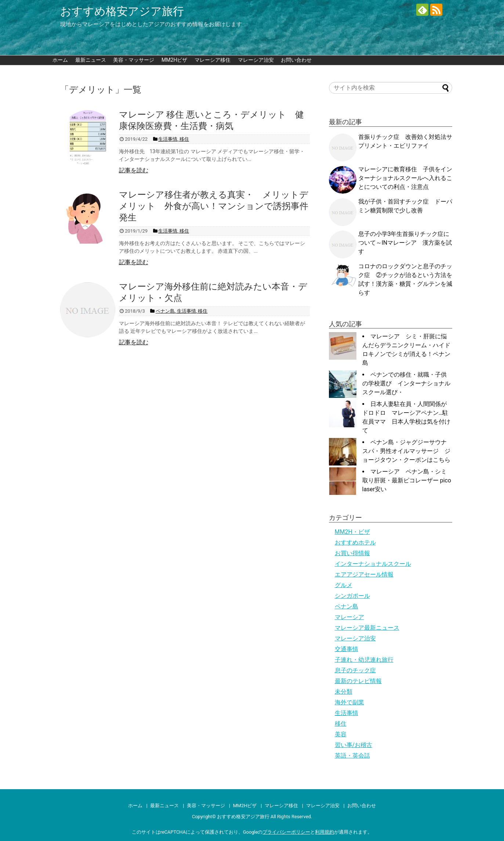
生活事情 (347, 713)
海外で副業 (349, 702)
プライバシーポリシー (286, 832)
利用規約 (324, 832)
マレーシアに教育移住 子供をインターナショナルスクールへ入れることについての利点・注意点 (405, 178)
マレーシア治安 (256, 60)
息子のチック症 (355, 670)
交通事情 (347, 649)
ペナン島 (347, 606)
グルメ (344, 585)
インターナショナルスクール (373, 564)
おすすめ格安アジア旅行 (122, 11)
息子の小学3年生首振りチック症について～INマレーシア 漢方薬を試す (405, 243)
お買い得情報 (352, 553)
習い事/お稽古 (354, 745)
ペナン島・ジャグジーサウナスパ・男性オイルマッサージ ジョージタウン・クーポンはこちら (406, 451)
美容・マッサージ (134, 60)
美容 (341, 734)
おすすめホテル (355, 542)
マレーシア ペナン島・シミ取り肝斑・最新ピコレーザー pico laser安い (407, 480)
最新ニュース (91, 60)
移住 (341, 724)
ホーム (60, 60)
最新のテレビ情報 (358, 681)
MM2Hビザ (174, 60)
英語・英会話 (352, 756)
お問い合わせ (296, 60)
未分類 (344, 692)
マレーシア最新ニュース (367, 628)
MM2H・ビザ (352, 532)
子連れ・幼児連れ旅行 (364, 660)
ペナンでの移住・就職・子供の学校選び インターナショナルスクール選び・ (406, 383)
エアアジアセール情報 (364, 574)
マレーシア (349, 617)
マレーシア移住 (213, 60)
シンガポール (352, 596)
